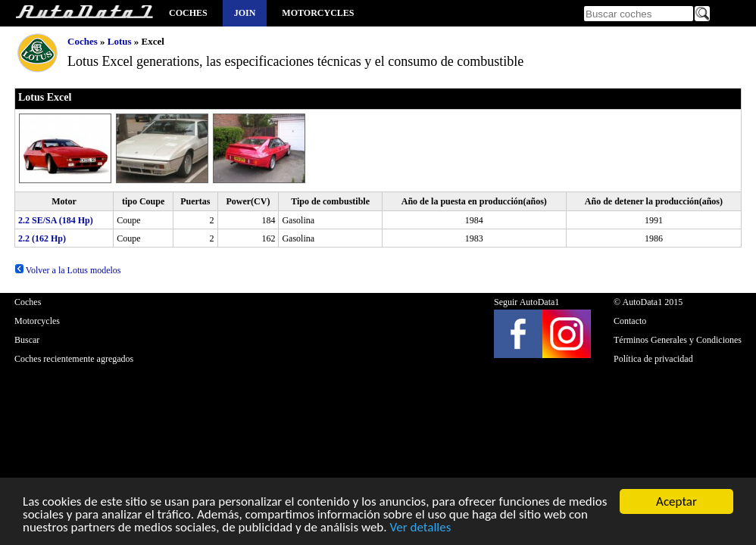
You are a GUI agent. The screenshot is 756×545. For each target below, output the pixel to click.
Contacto (630, 321)
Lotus (120, 41)
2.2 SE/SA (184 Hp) (56, 220)
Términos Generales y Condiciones (678, 340)
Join (245, 13)
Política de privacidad (653, 359)
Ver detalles (420, 529)
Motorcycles (318, 13)
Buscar (27, 340)
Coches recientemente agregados (74, 359)
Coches (188, 13)
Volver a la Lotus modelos (68, 270)
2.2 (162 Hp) (42, 238)
